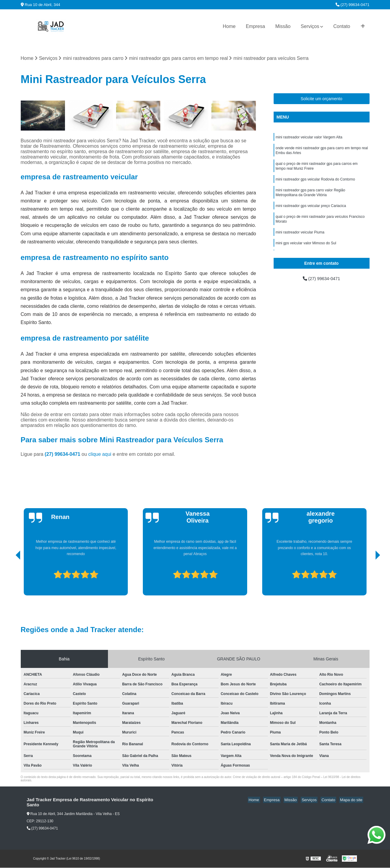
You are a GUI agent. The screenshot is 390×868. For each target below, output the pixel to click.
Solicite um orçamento (322, 99)
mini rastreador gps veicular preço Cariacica (311, 212)
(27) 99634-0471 (353, 5)
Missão (283, 26)
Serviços (310, 26)
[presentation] (10, 579)
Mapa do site (352, 800)
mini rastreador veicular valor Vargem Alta (309, 138)
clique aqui (100, 454)
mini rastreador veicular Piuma (300, 240)
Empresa (255, 26)
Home (229, 26)
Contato (342, 26)
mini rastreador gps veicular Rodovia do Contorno (315, 183)
